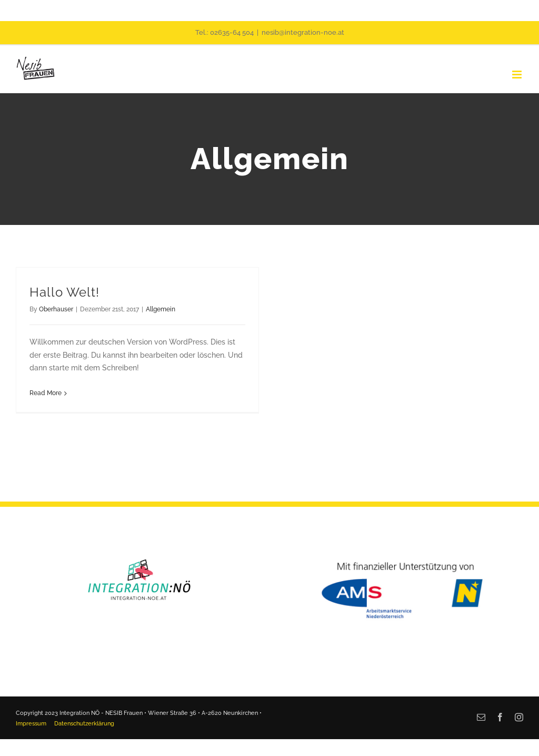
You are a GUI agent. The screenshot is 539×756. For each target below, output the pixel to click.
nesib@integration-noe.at (303, 32)
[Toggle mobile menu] (518, 75)
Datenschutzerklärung (84, 724)
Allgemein (161, 309)
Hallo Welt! (64, 292)
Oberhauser (56, 309)
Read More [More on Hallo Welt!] (46, 393)
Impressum (31, 724)
